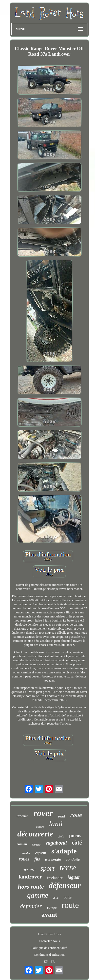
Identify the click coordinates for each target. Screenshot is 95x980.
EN (46, 961)
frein (61, 836)
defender (31, 906)
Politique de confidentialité (49, 948)
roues (24, 859)
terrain (22, 816)
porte (68, 897)
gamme (38, 895)
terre (68, 867)
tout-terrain (53, 860)
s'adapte (64, 851)
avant (49, 915)
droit (56, 898)
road (61, 816)
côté (77, 843)
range (52, 907)
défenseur (65, 885)
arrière (29, 870)
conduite (73, 859)
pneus (75, 836)
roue (76, 816)
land (56, 824)
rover (43, 813)
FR (53, 961)
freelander (55, 878)
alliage (40, 827)
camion (22, 844)
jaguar (74, 877)
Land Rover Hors (49, 934)
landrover (30, 877)
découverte (35, 834)
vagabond (56, 843)
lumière (36, 845)
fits (37, 859)
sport (47, 868)
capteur (41, 853)
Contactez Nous (49, 941)
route (70, 905)
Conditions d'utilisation (49, 955)
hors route (31, 887)
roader (26, 853)
